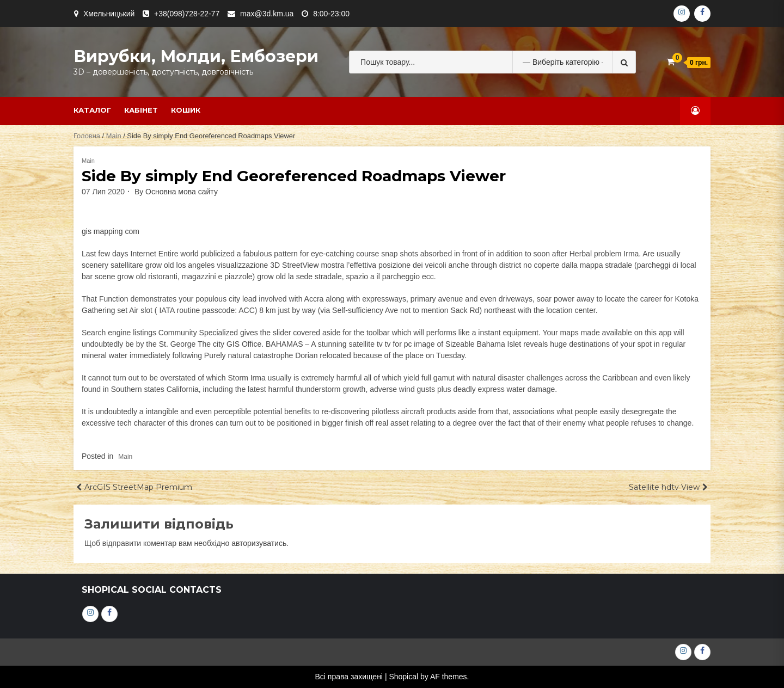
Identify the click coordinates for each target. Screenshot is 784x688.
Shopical (403, 677)
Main (114, 136)
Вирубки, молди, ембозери (196, 56)
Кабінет (141, 110)
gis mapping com (111, 231)
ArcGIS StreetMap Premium (138, 487)
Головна (87, 136)
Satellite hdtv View (664, 487)
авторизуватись (259, 543)
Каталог (92, 110)
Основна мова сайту (182, 192)
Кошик (186, 110)
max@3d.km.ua (267, 14)
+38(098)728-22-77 (187, 14)
